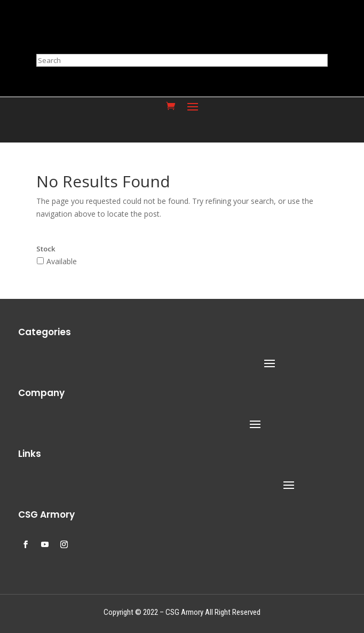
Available (62, 261)
